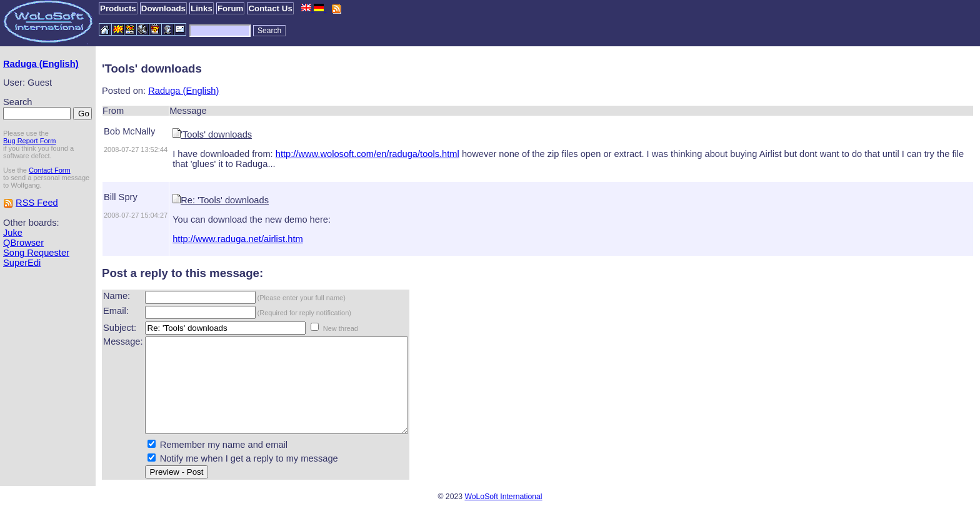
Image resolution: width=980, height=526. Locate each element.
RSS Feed (37, 203)
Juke (13, 233)
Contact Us (270, 8)
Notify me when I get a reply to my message (249, 477)
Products (118, 8)
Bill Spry (121, 197)
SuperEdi (22, 263)
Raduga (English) (41, 64)
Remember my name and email (224, 463)
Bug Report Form (29, 141)
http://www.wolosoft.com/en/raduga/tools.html (367, 154)
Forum (230, 8)
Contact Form (50, 170)
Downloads (163, 8)
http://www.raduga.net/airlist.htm (238, 239)
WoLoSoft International (503, 515)
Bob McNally (129, 131)
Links (202, 8)
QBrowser (23, 243)
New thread (341, 328)
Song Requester (36, 253)
